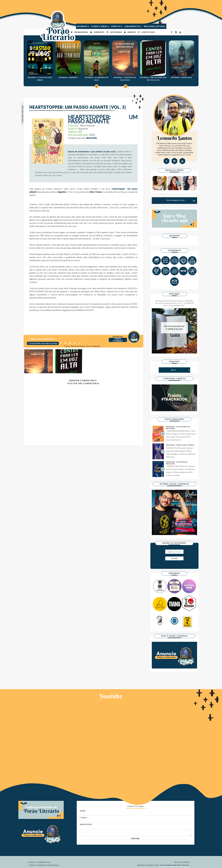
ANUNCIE (130, 32)
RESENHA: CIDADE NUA (182, 77)
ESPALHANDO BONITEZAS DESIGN (174, 865)
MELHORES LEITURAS (155, 26)
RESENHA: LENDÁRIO (68, 77)
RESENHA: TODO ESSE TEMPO (180, 445)
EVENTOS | (117, 26)
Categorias (114, 32)
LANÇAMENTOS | (134, 26)
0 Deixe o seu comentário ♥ (42, 339)
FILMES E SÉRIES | (101, 26)
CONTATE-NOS (146, 32)
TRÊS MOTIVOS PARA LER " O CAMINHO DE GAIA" (174, 328)
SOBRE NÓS (97, 32)
